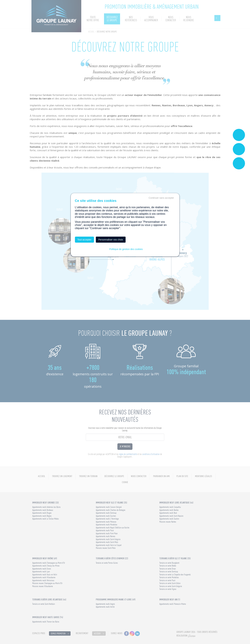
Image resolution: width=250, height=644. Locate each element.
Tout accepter (84, 240)
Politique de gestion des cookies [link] (126, 249)
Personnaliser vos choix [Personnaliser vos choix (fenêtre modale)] (111, 240)
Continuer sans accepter (161, 198)
